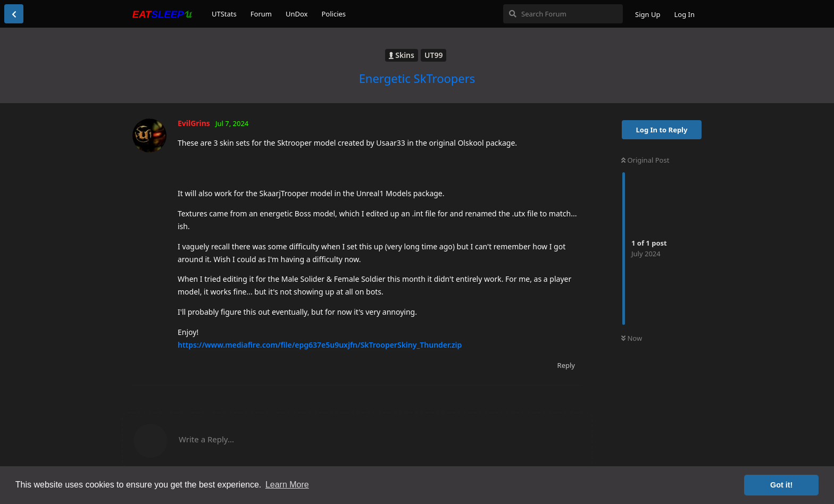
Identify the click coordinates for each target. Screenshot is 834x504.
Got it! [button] (781, 485)
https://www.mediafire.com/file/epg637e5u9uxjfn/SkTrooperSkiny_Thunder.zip (320, 345)
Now (632, 338)
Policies (333, 14)
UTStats (224, 14)
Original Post (645, 160)
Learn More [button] (287, 485)
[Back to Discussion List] (14, 14)
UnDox (297, 14)
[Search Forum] (563, 14)
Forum (261, 14)
